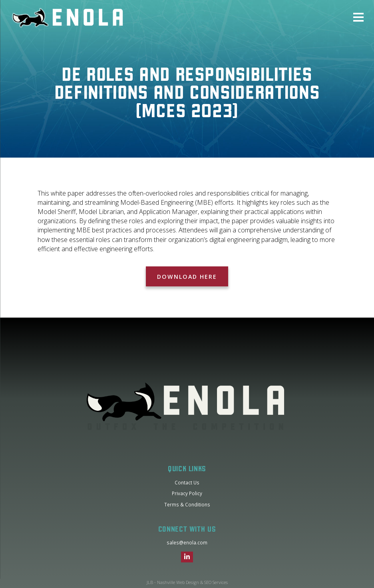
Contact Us (187, 482)
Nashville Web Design (178, 582)
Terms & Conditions (187, 504)
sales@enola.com (187, 542)
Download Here (187, 277)
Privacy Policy (187, 493)
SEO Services (216, 582)
